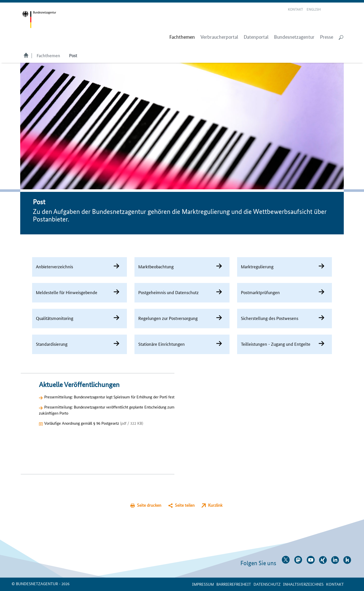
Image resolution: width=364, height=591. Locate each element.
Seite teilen (185, 505)
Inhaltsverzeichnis (303, 584)
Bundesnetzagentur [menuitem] (294, 37)
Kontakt (295, 9)
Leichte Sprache (328, 10)
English (314, 9)
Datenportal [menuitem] (256, 37)
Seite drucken (149, 505)
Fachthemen (48, 55)
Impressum (203, 584)
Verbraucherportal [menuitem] (219, 37)
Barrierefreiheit (234, 584)
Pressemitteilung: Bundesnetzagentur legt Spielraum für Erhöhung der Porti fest (109, 397)
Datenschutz (267, 584)
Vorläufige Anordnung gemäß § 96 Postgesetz (94, 423)
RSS (341, 10)
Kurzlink (215, 505)
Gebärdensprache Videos (334, 10)
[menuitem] (182, 37)
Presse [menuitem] (327, 37)
